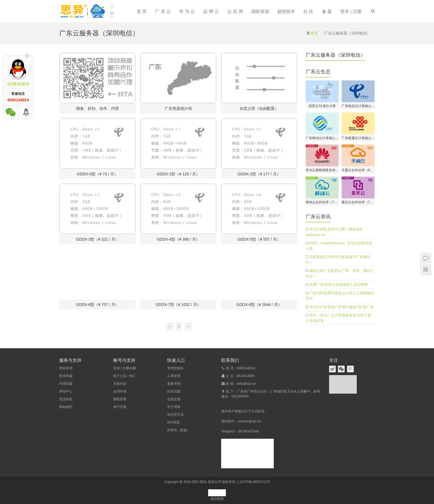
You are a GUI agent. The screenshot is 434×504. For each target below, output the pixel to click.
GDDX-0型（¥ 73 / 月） (97, 174)
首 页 (142, 11)
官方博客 (174, 407)
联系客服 (66, 376)
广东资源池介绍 (178, 108)
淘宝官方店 (175, 415)
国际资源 (260, 11)
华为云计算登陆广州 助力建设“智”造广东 (341, 307)
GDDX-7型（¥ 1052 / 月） (178, 305)
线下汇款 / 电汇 (125, 376)
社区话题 (174, 391)
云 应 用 (235, 11)
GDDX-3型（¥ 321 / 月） (97, 239)
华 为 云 (187, 11)
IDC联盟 (173, 422)
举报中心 (66, 391)
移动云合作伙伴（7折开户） (322, 202)
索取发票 (120, 399)
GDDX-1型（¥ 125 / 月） (178, 174)
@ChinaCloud (248, 431)
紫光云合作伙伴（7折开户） (358, 202)
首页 (314, 33)
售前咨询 (66, 368)
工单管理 (174, 376)
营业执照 (66, 399)
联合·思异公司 (210, 482)
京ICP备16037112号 (255, 482)
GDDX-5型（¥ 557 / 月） (259, 239)
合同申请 (120, 391)
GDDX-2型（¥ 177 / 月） (259, 174)
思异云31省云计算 (322, 106)
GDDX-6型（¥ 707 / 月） (97, 305)
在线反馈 (174, 399)
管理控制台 (175, 368)
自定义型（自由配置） (259, 108)
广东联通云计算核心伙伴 (358, 138)
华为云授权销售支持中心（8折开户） (322, 170)
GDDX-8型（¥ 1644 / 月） (259, 305)
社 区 (308, 11)
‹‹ (170, 326)
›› (188, 326)
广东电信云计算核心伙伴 (358, 106)
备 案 (327, 11)
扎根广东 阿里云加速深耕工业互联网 (339, 285)
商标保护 (66, 407)
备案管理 (174, 384)
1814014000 (246, 376)
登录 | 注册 (351, 11)
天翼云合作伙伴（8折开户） (358, 170)
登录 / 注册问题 (125, 368)
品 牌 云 (211, 11)
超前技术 (286, 11)
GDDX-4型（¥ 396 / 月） (178, 239)
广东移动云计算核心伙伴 (322, 138)
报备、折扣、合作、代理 (97, 108)
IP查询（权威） (179, 430)
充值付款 (120, 384)
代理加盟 (66, 384)
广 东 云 (163, 11)
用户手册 (120, 407)
